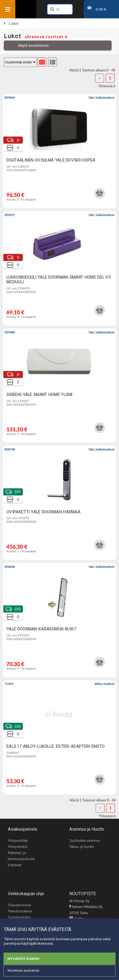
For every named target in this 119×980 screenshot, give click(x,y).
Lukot (11, 23)
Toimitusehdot (19, 917)
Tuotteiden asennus (85, 841)
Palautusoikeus (20, 911)
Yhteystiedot (18, 847)
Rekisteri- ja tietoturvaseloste (21, 856)
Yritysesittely (18, 841)
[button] (100, 193)
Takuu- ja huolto (82, 847)
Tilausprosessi (19, 905)
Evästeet (15, 865)
